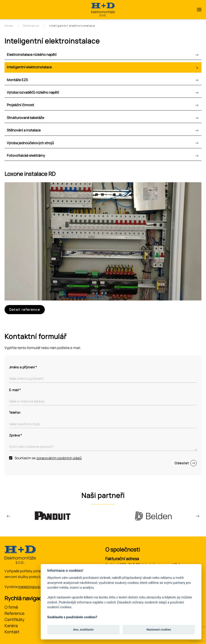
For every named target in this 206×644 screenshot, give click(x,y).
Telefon (15, 412)
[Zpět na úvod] (103, 10)
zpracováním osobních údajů (59, 458)
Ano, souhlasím (83, 630)
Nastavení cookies (159, 630)
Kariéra (11, 626)
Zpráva (16, 435)
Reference (15, 613)
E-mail (15, 390)
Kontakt (12, 632)
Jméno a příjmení (23, 367)
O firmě (11, 607)
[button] (199, 10)
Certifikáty (15, 619)
